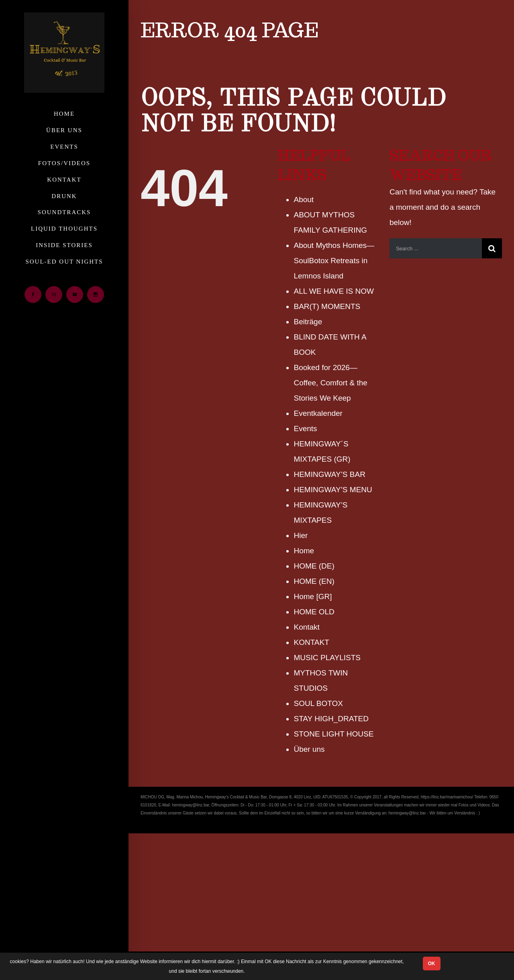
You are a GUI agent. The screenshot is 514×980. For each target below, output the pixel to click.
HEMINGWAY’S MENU (333, 490)
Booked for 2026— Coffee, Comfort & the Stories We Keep (330, 383)
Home (304, 551)
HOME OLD (314, 612)
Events (305, 429)
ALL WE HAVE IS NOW (334, 291)
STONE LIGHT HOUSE (333, 734)
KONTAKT (311, 642)
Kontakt (306, 627)
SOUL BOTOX (318, 703)
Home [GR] (313, 596)
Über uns (309, 749)
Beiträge (308, 322)
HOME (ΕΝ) (314, 581)
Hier (301, 535)
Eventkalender (318, 413)
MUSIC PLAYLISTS (327, 658)
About (304, 199)
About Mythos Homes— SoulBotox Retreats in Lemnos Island (334, 261)
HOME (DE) (314, 566)
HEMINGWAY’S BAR (329, 474)
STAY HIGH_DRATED (331, 719)
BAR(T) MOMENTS (327, 306)
